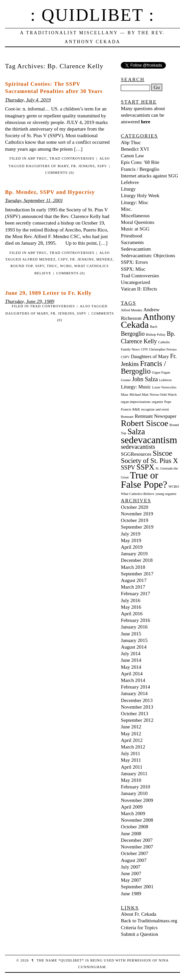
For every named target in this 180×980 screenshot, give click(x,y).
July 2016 (131, 600)
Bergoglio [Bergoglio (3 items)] (133, 334)
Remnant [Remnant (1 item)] (127, 417)
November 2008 (137, 820)
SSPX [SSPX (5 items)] (145, 467)
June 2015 (131, 634)
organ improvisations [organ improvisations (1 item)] (136, 402)
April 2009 (132, 807)
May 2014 (131, 667)
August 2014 (134, 647)
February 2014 (135, 687)
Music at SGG (135, 229)
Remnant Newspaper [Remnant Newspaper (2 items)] (155, 416)
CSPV (63, 259)
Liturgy (128, 189)
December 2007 (137, 840)
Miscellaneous (135, 215)
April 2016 (132, 613)
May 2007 (131, 880)
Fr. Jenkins (83, 166)
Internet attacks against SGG (149, 176)
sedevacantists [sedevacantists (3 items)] (138, 447)
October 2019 (134, 520)
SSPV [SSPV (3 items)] (128, 468)
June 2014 (131, 660)
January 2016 (134, 627)
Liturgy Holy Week (140, 195)
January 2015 (134, 640)
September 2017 (137, 574)
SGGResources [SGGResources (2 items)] (136, 454)
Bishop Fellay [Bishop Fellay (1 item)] (156, 335)
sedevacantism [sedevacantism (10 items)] (149, 440)
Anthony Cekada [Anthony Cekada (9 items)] (148, 321)
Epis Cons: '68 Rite (140, 162)
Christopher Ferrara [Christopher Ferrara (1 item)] (163, 349)
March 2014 (133, 680)
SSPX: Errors (134, 262)
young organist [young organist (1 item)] (166, 494)
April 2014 (132, 674)
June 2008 (131, 833)
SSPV (102, 166)
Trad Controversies (72, 158)
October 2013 (134, 713)
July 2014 (131, 653)
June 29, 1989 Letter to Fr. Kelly (48, 293)
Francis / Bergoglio (140, 169)
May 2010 (131, 780)
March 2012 (133, 747)
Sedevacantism (136, 249)
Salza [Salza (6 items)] (136, 431)
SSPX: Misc (133, 269)
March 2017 (133, 587)
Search (133, 79)
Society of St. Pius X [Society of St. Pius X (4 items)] (149, 461)
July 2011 (130, 753)
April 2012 (132, 740)
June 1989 (131, 893)
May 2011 (131, 760)
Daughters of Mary (47, 166)
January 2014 (134, 693)
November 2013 (137, 707)
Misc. (126, 209)
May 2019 (131, 540)
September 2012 (137, 720)
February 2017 (135, 593)
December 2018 (137, 560)
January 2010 (134, 793)
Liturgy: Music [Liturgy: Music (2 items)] (136, 387)
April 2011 (132, 767)
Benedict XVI (135, 149)
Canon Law (132, 155)
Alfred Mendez (39, 259)
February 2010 (135, 787)
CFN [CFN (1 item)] (144, 349)
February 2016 (135, 620)
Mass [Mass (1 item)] (125, 395)
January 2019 (134, 553)
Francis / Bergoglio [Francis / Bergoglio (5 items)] (143, 367)
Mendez (105, 259)
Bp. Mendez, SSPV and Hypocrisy (50, 192)
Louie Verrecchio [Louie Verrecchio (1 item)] (164, 387)
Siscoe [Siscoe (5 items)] (162, 453)
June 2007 (131, 873)
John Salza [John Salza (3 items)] (145, 379)
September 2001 (137, 887)
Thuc (52, 266)
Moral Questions (138, 222)
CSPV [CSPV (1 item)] (125, 357)
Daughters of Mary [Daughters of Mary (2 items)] (150, 356)
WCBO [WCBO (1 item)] (174, 487)
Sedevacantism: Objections (148, 255)
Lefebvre (130, 182)
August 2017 (134, 580)
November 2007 (137, 847)
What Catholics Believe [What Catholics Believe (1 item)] (137, 494)
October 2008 (134, 827)
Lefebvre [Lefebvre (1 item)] (165, 380)
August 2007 (134, 860)
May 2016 (131, 607)
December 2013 (137, 700)
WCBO (66, 266)
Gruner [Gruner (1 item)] (126, 380)
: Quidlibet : (92, 15)
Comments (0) (60, 173)
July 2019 (131, 534)
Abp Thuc (38, 158)
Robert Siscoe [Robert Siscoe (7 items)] (144, 423)
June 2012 (131, 727)
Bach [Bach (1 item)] (154, 327)
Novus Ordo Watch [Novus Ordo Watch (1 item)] (163, 395)
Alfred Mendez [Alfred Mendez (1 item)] (131, 310)
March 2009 (133, 813)
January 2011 (134, 773)
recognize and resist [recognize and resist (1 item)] (155, 409)
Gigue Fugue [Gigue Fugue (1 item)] (161, 372)
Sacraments (132, 242)
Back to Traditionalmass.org (149, 920)
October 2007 (134, 853)
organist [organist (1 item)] (157, 402)
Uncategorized (135, 282)
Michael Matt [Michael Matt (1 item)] (139, 395)
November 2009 (137, 800)
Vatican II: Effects (139, 289)
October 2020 (134, 507)
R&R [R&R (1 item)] (136, 409)
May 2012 (131, 734)
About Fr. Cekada (139, 914)
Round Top (22, 266)
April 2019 (132, 547)
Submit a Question (139, 934)
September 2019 (137, 527)
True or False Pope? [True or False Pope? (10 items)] (144, 480)
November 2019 (137, 514)
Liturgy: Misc (135, 202)
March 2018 (133, 567)
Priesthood (131, 236)
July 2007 (131, 867)
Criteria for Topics (139, 927)
